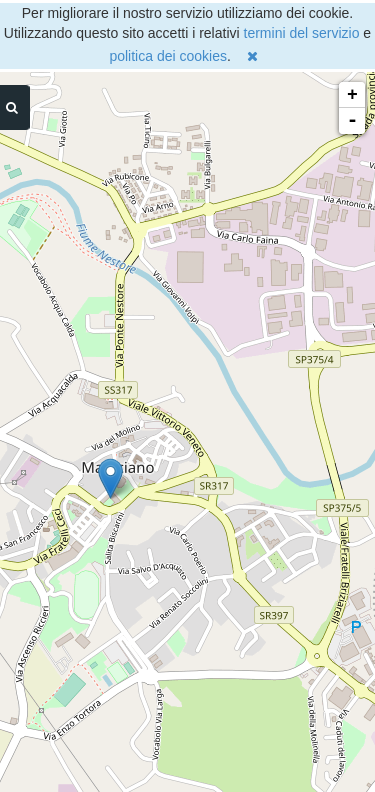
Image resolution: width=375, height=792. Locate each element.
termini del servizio (302, 33)
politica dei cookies (168, 56)
